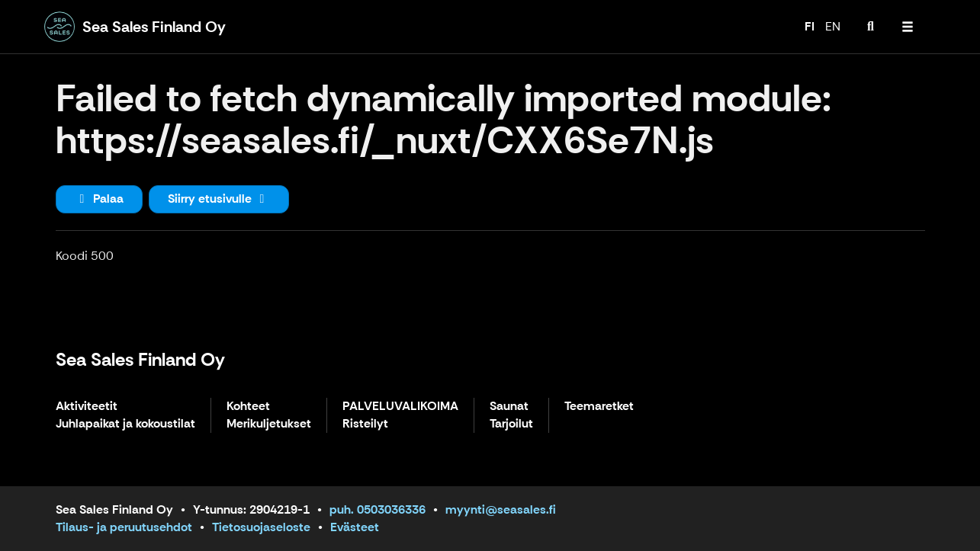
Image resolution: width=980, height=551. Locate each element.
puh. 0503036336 (378, 509)
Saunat (509, 407)
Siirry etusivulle (219, 199)
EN (833, 26)
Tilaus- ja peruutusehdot (124, 527)
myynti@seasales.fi (501, 509)
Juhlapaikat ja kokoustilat (125, 424)
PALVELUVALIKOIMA (400, 407)
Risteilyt (365, 424)
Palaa (99, 199)
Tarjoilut (511, 424)
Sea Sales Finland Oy (140, 359)
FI (810, 26)
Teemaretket (599, 407)
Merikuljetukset (269, 424)
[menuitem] (871, 27)
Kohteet (248, 407)
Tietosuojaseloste (261, 527)
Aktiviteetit (87, 407)
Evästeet (355, 527)
